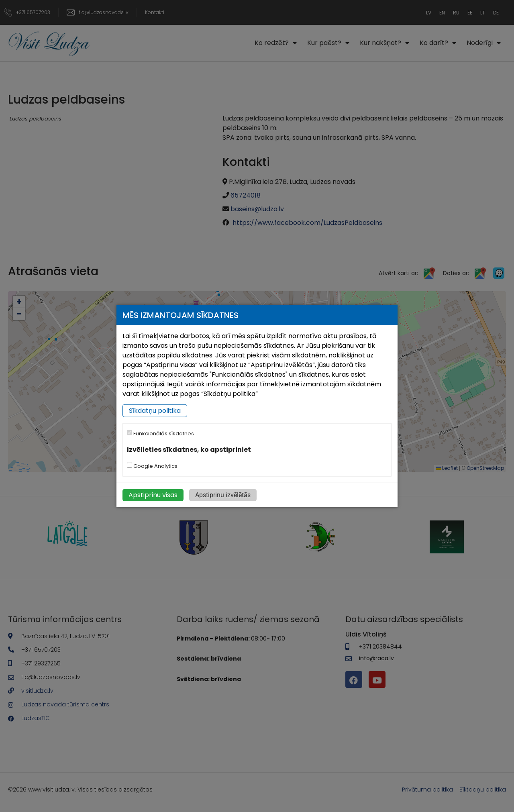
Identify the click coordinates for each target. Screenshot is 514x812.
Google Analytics (152, 466)
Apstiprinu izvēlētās (223, 495)
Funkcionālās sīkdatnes (160, 434)
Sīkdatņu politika (155, 411)
